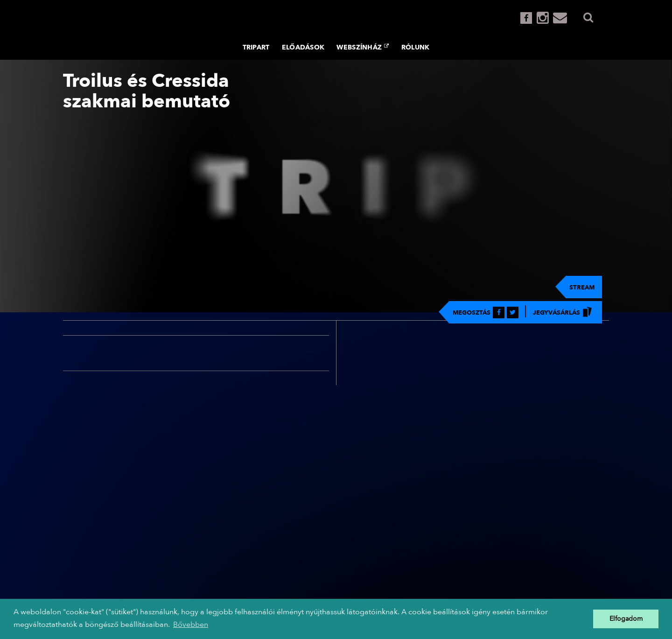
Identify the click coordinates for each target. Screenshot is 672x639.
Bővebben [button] (191, 625)
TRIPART (256, 47)
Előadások (303, 47)
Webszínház (363, 47)
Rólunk (416, 47)
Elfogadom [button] (626, 619)
